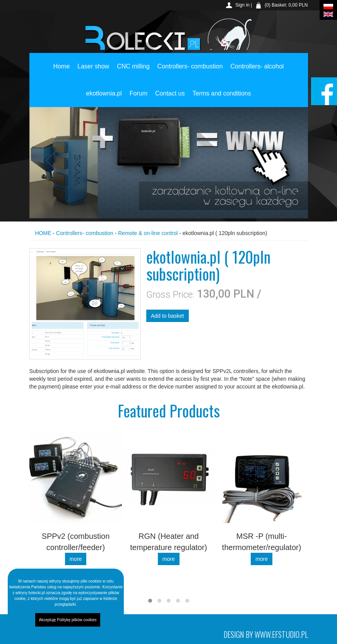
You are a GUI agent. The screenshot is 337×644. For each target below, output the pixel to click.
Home (62, 86)
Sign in (242, 5)
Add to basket (168, 316)
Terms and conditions (222, 113)
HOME (43, 233)
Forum (139, 113)
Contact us (170, 113)
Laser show (93, 86)
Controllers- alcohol (257, 86)
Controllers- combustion (190, 86)
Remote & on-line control (148, 233)
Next (284, 161)
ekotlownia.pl (104, 113)
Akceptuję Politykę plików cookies (68, 620)
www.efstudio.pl (281, 634)
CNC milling (133, 86)
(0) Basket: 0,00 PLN (286, 5)
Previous (53, 161)
